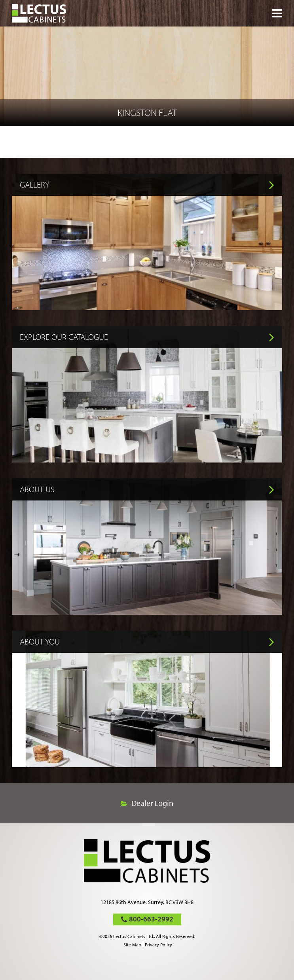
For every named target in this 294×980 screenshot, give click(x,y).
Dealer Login (152, 803)
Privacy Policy (158, 945)
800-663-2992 (151, 919)
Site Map (132, 945)
